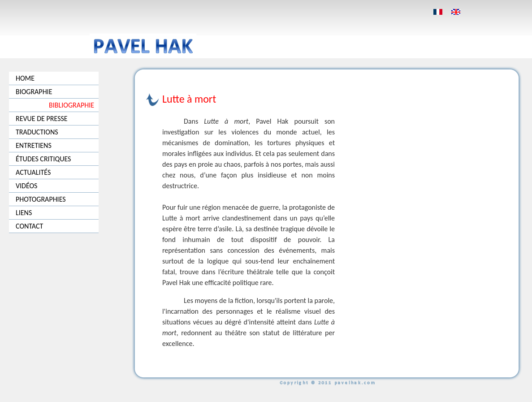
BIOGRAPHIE (34, 92)
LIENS (24, 213)
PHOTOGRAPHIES (41, 199)
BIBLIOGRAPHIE (71, 105)
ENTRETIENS (34, 145)
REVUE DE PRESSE (42, 119)
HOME (25, 78)
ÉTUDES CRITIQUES (43, 159)
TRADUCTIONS (37, 132)
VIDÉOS (26, 186)
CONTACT (29, 226)
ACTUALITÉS (33, 172)
